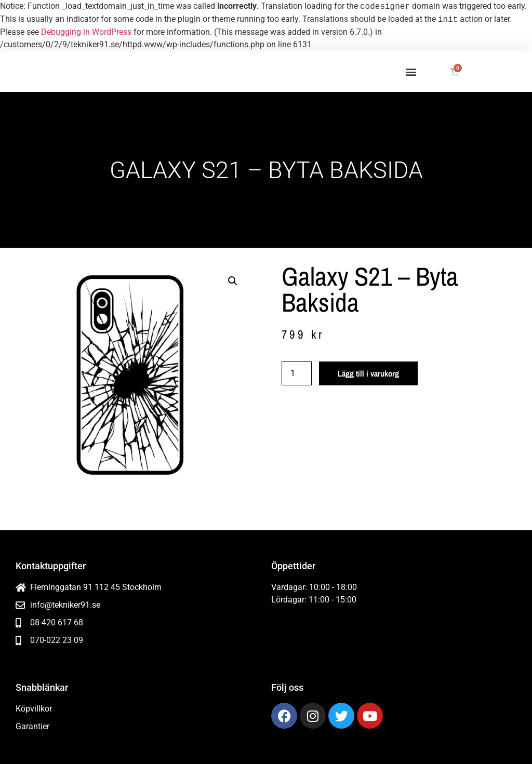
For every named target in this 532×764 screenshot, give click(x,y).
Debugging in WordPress (86, 32)
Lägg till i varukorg (368, 373)
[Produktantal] (297, 373)
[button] (411, 71)
